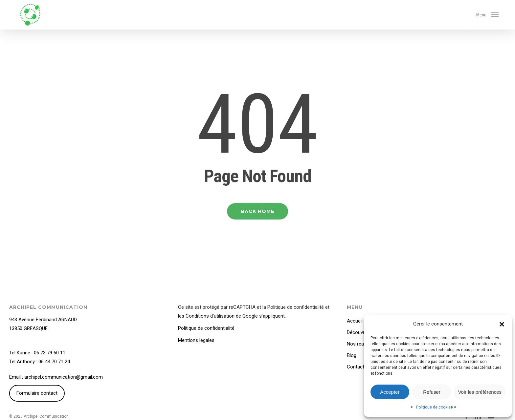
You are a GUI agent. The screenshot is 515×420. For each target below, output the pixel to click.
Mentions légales (196, 340)
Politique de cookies (435, 407)
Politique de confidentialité (296, 307)
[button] (502, 324)
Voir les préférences (480, 392)
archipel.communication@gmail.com (64, 377)
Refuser (432, 392)
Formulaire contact (37, 393)
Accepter (390, 392)
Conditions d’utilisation (210, 316)
